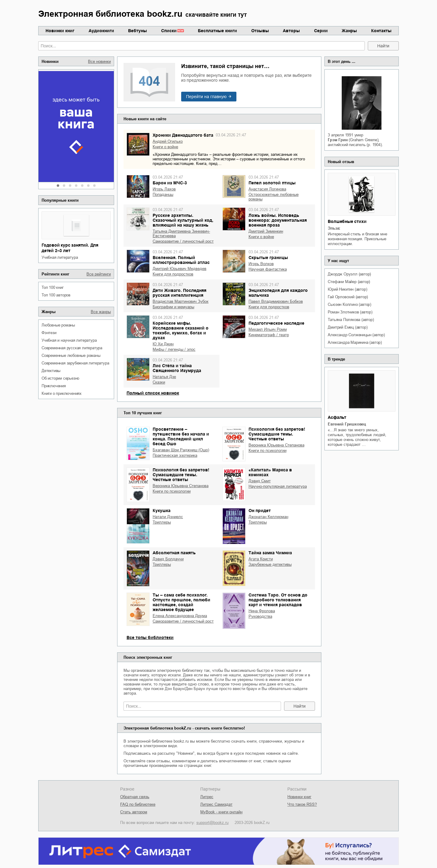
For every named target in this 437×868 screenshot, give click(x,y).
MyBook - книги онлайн (221, 812)
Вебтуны (137, 31)
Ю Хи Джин (163, 344)
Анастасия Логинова (267, 189)
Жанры (349, 31)
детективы (51, 371)
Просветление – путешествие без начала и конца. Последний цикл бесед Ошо (181, 436)
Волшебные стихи (347, 221)
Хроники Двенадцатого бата (183, 135)
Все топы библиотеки (150, 637)
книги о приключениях (62, 393)
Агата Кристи (261, 559)
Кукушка (162, 511)
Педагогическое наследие (276, 323)
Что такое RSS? (302, 804)
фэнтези (49, 333)
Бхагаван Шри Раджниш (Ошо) (181, 450)
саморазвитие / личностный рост (183, 241)
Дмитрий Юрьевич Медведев (180, 269)
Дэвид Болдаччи (168, 559)
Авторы (291, 31)
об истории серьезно (60, 378)
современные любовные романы (71, 355)
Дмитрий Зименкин (266, 231)
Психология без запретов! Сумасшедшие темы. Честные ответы (277, 434)
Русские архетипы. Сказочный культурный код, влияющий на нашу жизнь (183, 220)
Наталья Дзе (164, 377)
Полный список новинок (153, 393)
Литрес (207, 797)
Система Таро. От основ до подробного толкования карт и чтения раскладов (278, 600)
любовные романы (58, 325)
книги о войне (165, 147)
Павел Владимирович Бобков (276, 301)
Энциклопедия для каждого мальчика (278, 293)
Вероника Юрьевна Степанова (276, 445)
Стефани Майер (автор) (349, 282)
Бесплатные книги (217, 31)
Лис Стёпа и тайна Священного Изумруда (177, 368)
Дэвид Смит (260, 481)
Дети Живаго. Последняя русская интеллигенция (180, 293)
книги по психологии (268, 451)
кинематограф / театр (269, 335)
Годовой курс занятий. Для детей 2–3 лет (70, 248)
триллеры (162, 522)
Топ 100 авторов (56, 295)
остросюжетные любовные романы (274, 197)
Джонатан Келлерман (268, 517)
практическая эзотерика (175, 455)
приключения (54, 386)
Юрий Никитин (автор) (347, 289)
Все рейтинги (99, 274)
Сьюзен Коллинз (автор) (349, 304)
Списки (169, 31)
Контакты (381, 31)
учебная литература (60, 257)
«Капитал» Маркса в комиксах (270, 472)
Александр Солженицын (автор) (356, 335)
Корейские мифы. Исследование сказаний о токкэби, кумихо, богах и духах (181, 330)
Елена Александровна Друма (180, 616)
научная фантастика (268, 269)
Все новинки (99, 62)
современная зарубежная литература (75, 363)
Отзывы (260, 31)
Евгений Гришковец (347, 424)
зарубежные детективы (270, 564)
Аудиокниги (101, 31)
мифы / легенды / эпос (174, 349)
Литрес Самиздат (216, 804)
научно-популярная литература (278, 486)
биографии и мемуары (173, 307)
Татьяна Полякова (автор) (351, 320)
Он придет (260, 511)
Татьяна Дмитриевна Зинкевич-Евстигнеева (181, 234)
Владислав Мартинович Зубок (181, 301)
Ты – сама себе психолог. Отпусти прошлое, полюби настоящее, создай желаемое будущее (181, 602)
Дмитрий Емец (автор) (347, 327)
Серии (321, 31)
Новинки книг (60, 31)
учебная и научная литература (69, 340)
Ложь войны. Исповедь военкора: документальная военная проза (278, 220)
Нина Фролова (262, 611)
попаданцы (163, 195)
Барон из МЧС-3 (170, 183)
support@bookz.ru (212, 823)
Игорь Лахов (164, 189)
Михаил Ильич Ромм (268, 329)
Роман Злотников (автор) (350, 312)
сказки (159, 382)
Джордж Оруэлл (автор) (349, 274)
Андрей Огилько (168, 141)
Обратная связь (135, 797)
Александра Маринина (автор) (355, 342)
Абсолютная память (174, 553)
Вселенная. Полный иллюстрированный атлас (181, 260)
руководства (260, 616)
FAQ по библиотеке (138, 804)
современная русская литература (72, 348)
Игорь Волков (261, 264)
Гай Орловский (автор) (348, 297)
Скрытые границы (268, 258)
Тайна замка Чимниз (270, 553)
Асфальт (337, 417)
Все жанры (101, 312)
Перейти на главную (206, 97)
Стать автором (134, 812)
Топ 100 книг (53, 287)
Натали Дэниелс (168, 517)
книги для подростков (173, 274)
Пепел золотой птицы (272, 183)
